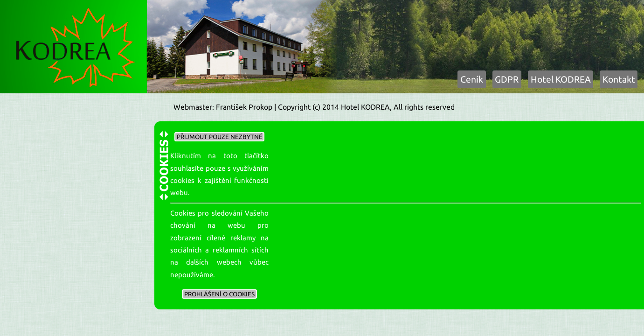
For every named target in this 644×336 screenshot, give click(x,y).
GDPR (507, 79)
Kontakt (619, 79)
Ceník (472, 79)
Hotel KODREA (561, 79)
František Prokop (244, 107)
